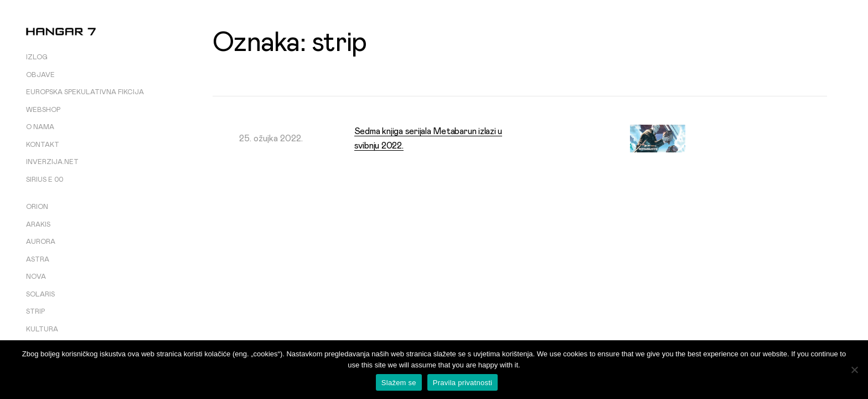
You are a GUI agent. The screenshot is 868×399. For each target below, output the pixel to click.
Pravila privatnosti (463, 383)
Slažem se (399, 383)
